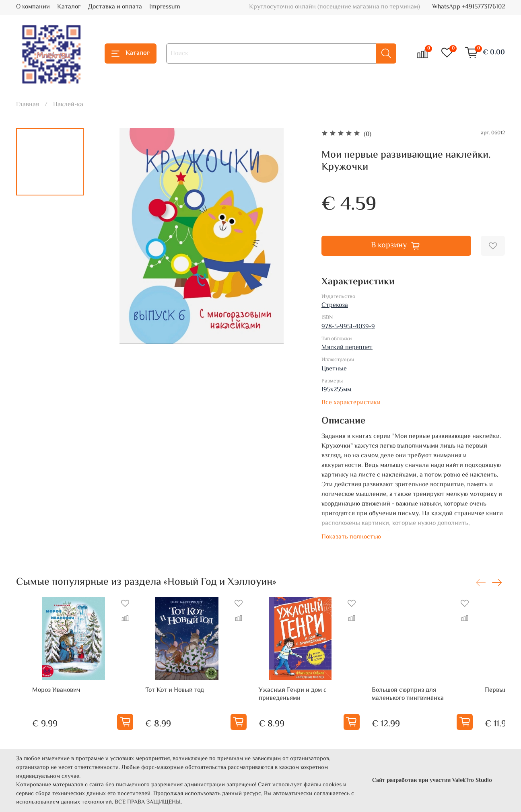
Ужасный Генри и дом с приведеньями (301, 706)
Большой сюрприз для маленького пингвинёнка (428, 706)
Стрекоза (335, 305)
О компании (33, 7)
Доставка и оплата (115, 7)
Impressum (165, 7)
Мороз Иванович (40, 702)
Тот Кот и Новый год (171, 702)
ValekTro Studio (472, 781)
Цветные (334, 369)
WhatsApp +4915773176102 (468, 7)
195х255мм (336, 390)
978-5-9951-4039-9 (348, 327)
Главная (28, 105)
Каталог (69, 7)
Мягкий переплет (347, 348)
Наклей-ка (68, 105)
